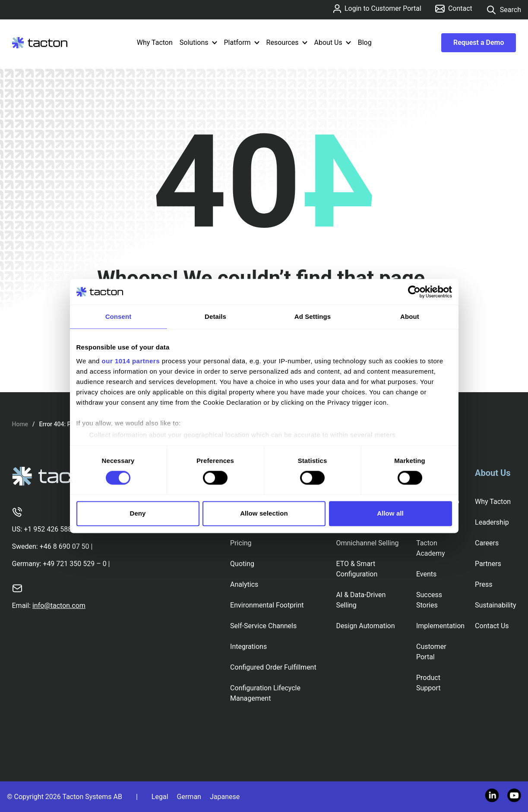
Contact (454, 8)
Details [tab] (215, 316)
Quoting (242, 564)
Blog (365, 42)
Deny (138, 514)
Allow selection (264, 514)
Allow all (390, 514)
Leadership (492, 522)
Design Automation (365, 626)
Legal (160, 797)
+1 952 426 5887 (50, 529)
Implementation (440, 626)
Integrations (248, 647)
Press (484, 584)
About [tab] (410, 316)
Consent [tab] (119, 316)
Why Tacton (155, 42)
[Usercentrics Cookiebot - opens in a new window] (414, 292)
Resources (287, 42)
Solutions (198, 42)
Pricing (241, 543)
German (189, 797)
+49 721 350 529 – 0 (74, 564)
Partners (488, 564)
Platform (242, 42)
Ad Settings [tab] (313, 316)
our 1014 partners (131, 361)
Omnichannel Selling (367, 543)
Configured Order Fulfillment (273, 667)
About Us (333, 42)
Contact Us (492, 626)
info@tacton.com (59, 606)
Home (20, 424)
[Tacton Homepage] (40, 43)
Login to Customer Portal (377, 9)
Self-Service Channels (263, 626)
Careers (487, 543)
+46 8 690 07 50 (65, 546)
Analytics (244, 584)
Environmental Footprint (267, 605)
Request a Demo (479, 42)
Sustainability (495, 605)
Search (504, 10)
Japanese (225, 797)
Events (426, 574)
